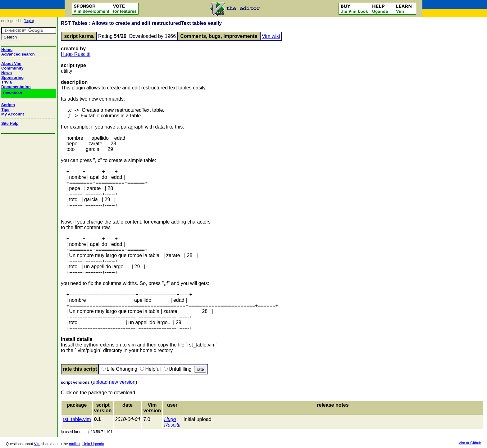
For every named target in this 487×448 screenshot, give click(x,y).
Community (12, 68)
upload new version (114, 382)
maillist (75, 444)
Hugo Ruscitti (76, 54)
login (29, 21)
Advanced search (18, 54)
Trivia (7, 82)
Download (12, 93)
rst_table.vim (77, 419)
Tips (5, 109)
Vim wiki (271, 36)
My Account (13, 114)
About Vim (11, 63)
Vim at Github (470, 443)
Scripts (8, 105)
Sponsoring (12, 77)
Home (7, 50)
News (7, 73)
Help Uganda (93, 444)
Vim (37, 444)
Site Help (10, 123)
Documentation (16, 87)
